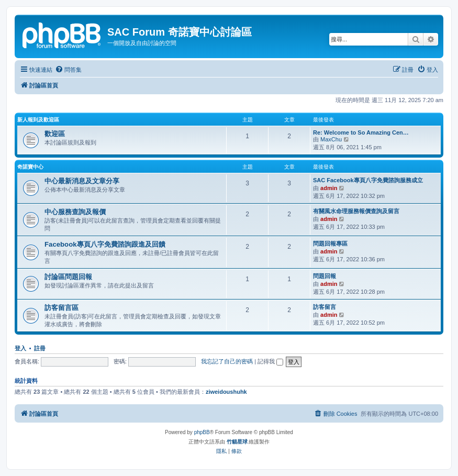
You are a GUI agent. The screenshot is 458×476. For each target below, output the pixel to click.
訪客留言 (325, 307)
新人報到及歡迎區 (38, 120)
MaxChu (331, 139)
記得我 (270, 361)
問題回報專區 (330, 243)
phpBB (202, 432)
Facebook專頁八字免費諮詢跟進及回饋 (105, 244)
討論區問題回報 (68, 277)
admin (329, 188)
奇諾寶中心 (30, 167)
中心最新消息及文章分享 (82, 181)
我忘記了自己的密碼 (227, 361)
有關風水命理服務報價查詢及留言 (356, 211)
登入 (20, 348)
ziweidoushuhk (226, 392)
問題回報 (325, 276)
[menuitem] (68, 70)
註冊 (40, 348)
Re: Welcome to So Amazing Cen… (361, 132)
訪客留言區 (62, 308)
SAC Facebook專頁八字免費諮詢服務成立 (368, 180)
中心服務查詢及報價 (75, 212)
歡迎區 (55, 134)
